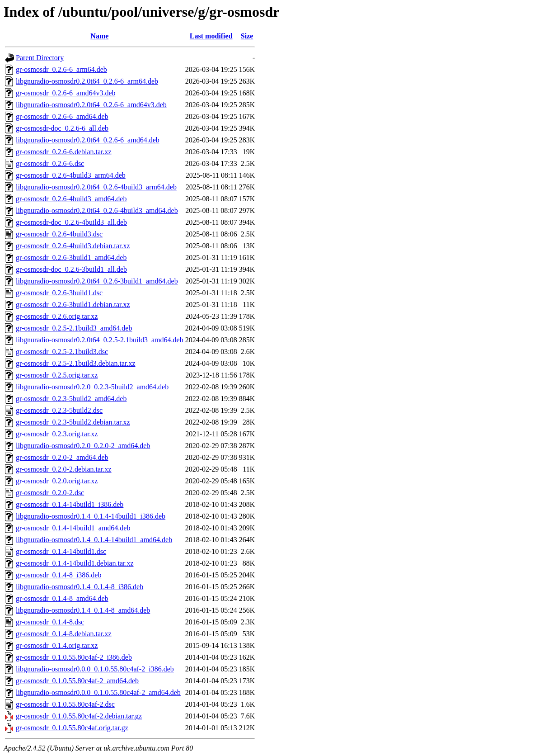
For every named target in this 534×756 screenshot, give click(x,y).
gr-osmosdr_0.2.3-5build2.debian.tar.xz (73, 422)
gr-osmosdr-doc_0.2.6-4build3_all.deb (71, 222)
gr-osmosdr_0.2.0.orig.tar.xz (57, 481)
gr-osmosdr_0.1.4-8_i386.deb (59, 575)
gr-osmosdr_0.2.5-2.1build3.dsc (62, 352)
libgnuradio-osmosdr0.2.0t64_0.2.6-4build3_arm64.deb (96, 187)
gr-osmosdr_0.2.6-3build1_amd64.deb (71, 258)
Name (99, 36)
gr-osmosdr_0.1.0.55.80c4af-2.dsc (65, 704)
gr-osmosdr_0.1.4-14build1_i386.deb (70, 504)
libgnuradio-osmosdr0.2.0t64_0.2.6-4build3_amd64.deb (97, 210)
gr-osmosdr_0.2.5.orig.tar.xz (57, 375)
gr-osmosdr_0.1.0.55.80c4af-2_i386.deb (74, 657)
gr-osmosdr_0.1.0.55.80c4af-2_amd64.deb (77, 681)
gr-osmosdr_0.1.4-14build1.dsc (61, 551)
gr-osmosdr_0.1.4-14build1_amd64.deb (73, 528)
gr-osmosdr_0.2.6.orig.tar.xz (57, 316)
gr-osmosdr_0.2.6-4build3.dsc (59, 234)
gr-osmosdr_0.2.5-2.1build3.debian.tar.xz (76, 363)
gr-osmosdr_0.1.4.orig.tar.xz (57, 645)
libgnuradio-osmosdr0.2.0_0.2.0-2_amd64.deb (83, 446)
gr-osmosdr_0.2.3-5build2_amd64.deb (71, 399)
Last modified (211, 36)
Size (247, 36)
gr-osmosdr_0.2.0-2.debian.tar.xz (64, 469)
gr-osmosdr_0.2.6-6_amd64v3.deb (66, 93)
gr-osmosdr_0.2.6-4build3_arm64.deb (71, 175)
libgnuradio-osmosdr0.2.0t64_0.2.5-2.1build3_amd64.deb (100, 340)
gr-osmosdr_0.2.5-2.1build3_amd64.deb (74, 328)
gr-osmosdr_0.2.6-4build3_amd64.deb (71, 199)
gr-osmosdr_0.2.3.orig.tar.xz (57, 434)
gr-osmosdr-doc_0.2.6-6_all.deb (62, 128)
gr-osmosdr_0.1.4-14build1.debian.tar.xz (75, 563)
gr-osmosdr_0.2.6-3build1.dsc (59, 293)
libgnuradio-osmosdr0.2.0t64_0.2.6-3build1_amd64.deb (97, 281)
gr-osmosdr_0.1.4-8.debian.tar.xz (64, 634)
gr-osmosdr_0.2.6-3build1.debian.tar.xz (73, 305)
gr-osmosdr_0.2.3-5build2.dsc (59, 410)
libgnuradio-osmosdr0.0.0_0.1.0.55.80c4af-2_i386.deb (95, 669)
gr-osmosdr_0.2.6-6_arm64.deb (61, 69)
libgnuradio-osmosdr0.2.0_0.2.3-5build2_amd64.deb (92, 387)
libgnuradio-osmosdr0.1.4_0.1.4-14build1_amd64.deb (94, 540)
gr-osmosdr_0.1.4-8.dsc (50, 622)
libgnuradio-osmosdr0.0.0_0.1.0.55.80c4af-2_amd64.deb (98, 692)
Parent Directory (40, 58)
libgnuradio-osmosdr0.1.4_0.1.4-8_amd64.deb (83, 610)
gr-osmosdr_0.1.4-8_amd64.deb (62, 598)
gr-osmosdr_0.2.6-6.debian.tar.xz (64, 152)
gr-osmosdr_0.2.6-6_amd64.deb (62, 116)
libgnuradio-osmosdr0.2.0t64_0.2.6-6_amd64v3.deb (91, 105)
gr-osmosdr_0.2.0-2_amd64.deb (62, 457)
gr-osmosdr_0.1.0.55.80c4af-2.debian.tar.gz (79, 716)
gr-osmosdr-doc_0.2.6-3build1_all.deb (71, 269)
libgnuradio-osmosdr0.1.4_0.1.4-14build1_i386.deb (91, 516)
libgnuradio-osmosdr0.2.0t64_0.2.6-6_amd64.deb (88, 140)
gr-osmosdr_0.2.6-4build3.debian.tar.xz (73, 246)
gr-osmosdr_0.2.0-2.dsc (50, 493)
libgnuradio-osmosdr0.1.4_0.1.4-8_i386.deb (80, 587)
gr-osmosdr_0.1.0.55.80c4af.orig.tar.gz (72, 728)
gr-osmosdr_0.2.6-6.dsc (50, 163)
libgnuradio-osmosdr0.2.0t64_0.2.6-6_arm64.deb (87, 81)
